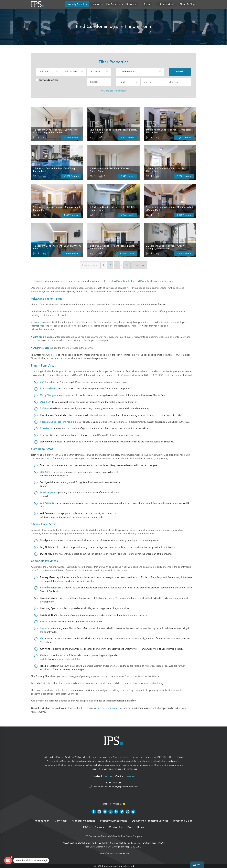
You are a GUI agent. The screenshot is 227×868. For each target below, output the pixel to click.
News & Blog (187, 4)
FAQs (86, 827)
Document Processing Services (150, 821)
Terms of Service (106, 854)
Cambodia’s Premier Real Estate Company (121, 836)
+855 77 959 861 (99, 787)
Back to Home (136, 827)
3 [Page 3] (117, 265)
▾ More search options (113, 91)
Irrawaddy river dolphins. (69, 659)
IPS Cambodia (92, 836)
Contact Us (116, 827)
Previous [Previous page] (90, 265)
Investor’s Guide (183, 821)
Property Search (77, 4)
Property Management (113, 821)
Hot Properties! (167, 4)
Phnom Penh (42, 821)
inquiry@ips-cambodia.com (123, 787)
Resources (134, 4)
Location (97, 4)
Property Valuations (83, 821)
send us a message (107, 708)
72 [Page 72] (127, 265)
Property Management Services (156, 281)
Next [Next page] (139, 265)
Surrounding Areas (47, 80)
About (149, 4)
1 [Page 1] (103, 265)
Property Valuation (126, 281)
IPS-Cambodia (38, 281)
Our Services (115, 4)
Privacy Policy (122, 854)
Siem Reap (61, 761)
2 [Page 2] (110, 265)
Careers (99, 827)
